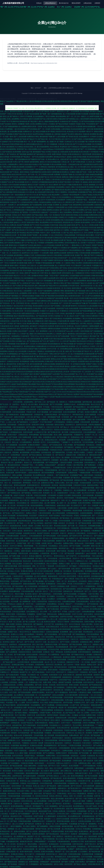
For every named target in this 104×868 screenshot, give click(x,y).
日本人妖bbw (64, 546)
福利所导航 (6, 336)
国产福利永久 (14, 116)
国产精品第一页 (53, 402)
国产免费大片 (67, 801)
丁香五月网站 (11, 268)
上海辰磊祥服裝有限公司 (13, 3)
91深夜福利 (32, 768)
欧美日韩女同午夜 (64, 728)
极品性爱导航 (53, 182)
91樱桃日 (90, 801)
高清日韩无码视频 (51, 217)
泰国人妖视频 (17, 475)
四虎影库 (74, 834)
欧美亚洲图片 (34, 660)
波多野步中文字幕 (57, 293)
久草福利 (93, 137)
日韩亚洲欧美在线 (94, 864)
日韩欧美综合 (23, 435)
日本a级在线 (31, 351)
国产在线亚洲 (88, 761)
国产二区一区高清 (91, 591)
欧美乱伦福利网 (32, 655)
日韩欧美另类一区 (13, 781)
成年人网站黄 (70, 579)
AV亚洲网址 (80, 210)
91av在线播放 (45, 225)
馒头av (44, 599)
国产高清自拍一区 (6, 303)
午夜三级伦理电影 (39, 548)
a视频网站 (22, 409)
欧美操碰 (72, 324)
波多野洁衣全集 (82, 425)
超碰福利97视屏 (6, 334)
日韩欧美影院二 (46, 468)
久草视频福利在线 (16, 432)
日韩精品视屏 (41, 854)
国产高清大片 (60, 455)
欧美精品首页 (54, 844)
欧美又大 (28, 182)
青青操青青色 (14, 500)
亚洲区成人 (71, 326)
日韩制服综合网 (85, 516)
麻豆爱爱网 (75, 728)
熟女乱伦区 (27, 561)
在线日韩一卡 (5, 730)
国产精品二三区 (41, 558)
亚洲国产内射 (41, 614)
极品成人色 (32, 268)
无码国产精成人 (30, 756)
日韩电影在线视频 (62, 705)
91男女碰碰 (69, 700)
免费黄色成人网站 (85, 763)
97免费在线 (45, 778)
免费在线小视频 (67, 177)
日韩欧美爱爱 (60, 207)
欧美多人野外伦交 (56, 796)
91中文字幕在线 (56, 177)
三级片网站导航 (78, 465)
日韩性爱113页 (29, 730)
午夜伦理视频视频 (44, 409)
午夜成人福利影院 (84, 576)
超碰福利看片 (80, 553)
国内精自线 (23, 121)
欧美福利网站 (29, 685)
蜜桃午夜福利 (26, 551)
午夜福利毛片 (77, 740)
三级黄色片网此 (72, 687)
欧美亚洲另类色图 (20, 430)
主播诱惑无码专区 (13, 361)
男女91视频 (27, 271)
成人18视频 (36, 321)
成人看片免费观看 (41, 576)
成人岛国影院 (83, 278)
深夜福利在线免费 (35, 687)
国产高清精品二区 (75, 121)
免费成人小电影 (64, 564)
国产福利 (81, 412)
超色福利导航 (17, 725)
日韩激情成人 (82, 847)
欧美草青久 (67, 804)
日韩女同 (8, 442)
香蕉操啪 (16, 452)
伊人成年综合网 (17, 596)
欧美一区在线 (83, 185)
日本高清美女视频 (94, 657)
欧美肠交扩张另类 (59, 215)
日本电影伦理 (82, 271)
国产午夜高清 (92, 271)
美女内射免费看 (43, 725)
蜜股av (86, 697)
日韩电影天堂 (51, 821)
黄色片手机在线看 (31, 670)
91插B (92, 409)
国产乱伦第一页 (6, 404)
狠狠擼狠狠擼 (72, 359)
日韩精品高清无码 (76, 432)
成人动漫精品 (25, 599)
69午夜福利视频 (66, 649)
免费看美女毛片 (32, 579)
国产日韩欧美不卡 (44, 700)
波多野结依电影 (38, 134)
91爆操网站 (17, 558)
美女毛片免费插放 (33, 703)
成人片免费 (59, 265)
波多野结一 (16, 404)
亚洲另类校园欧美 (85, 652)
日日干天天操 (76, 521)
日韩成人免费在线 (59, 811)
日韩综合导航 (35, 778)
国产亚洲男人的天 (32, 758)
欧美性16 (77, 207)
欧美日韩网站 (36, 452)
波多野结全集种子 (46, 690)
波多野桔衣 (13, 644)
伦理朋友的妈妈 (40, 255)
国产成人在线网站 (73, 159)
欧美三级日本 (60, 278)
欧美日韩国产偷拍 (89, 518)
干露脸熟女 (40, 351)
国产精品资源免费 (67, 480)
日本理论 (51, 316)
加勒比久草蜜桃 (94, 581)
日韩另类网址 (39, 718)
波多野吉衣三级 (27, 253)
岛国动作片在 (17, 253)
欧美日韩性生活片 (6, 286)
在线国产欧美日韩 (38, 574)
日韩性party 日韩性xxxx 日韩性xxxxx (14, 617)
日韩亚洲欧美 (81, 533)
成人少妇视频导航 (22, 190)
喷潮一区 (80, 258)
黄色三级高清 (25, 478)
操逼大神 (70, 809)
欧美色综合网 (99, 121)
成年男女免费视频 (26, 859)
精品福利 (34, 303)
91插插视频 (29, 576)
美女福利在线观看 (34, 339)
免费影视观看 (98, 180)
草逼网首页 (64, 147)
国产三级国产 (7, 230)
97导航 (65, 612)
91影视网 (82, 132)
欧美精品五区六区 (89, 738)
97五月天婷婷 (30, 230)
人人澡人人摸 (13, 409)
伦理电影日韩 (98, 743)
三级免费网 (86, 546)
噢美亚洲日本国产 (96, 455)
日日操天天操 (28, 564)
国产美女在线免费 (86, 301)
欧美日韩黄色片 (8, 306)
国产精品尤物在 (38, 215)
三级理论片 (68, 743)
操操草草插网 (77, 738)
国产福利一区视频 (68, 862)
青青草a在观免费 (20, 485)
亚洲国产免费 (98, 733)
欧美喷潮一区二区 (75, 346)
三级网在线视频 (67, 751)
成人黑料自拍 (41, 268)
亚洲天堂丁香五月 (39, 240)
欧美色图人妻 (5, 132)
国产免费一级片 (45, 114)
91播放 (32, 361)
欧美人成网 (58, 435)
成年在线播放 (34, 553)
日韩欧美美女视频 (97, 276)
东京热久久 (63, 561)
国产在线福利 (78, 344)
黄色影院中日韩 (16, 816)
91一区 (64, 316)
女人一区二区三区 (17, 657)
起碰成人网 (21, 604)
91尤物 (93, 538)
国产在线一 (11, 159)
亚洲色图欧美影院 (37, 804)
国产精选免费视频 (86, 311)
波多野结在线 (17, 776)
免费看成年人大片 (14, 740)
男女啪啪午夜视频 (93, 187)
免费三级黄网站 (83, 409)
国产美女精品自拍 (53, 834)
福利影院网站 (35, 162)
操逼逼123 (71, 533)
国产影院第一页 (25, 212)
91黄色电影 (88, 212)
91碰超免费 (97, 349)
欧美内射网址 (86, 222)
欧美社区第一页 (21, 311)
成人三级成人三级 (48, 180)
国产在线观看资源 (86, 164)
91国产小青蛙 (33, 190)
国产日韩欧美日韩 (62, 475)
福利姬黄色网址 (35, 197)
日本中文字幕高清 (97, 713)
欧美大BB (7, 187)
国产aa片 (20, 642)
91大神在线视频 (66, 844)
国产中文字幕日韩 (73, 531)
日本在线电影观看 (28, 591)
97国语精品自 (37, 460)
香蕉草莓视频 (29, 546)
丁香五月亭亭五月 (47, 430)
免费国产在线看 (50, 271)
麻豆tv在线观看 (84, 190)
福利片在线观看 (34, 119)
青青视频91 (41, 756)
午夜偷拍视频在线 (11, 720)
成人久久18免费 (18, 824)
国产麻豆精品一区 (66, 518)
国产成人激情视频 (6, 192)
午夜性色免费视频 (47, 710)
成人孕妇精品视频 (68, 829)
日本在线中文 (8, 836)
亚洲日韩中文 (95, 771)
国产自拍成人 (63, 745)
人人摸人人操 (11, 422)
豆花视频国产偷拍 (76, 475)
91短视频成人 (53, 546)
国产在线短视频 (64, 336)
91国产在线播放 (11, 283)
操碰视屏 (30, 154)
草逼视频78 (27, 217)
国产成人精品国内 (14, 801)
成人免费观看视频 (31, 657)
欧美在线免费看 (88, 205)
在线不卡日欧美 (19, 495)
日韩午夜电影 (90, 543)
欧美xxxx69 (18, 735)
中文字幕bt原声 (76, 265)
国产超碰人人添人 (24, 460)
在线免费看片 (28, 291)
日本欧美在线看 (74, 311)
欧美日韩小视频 (75, 329)
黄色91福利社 (44, 354)
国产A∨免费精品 (49, 753)
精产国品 (68, 283)
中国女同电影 (46, 836)
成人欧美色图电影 (22, 541)
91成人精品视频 (48, 127)
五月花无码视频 (9, 260)
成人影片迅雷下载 (45, 847)
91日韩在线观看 (41, 344)
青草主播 (69, 637)
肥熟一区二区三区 (39, 566)
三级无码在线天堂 (86, 286)
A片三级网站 (65, 230)
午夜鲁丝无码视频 (75, 745)
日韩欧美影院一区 (13, 852)
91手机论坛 (90, 341)
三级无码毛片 (43, 844)
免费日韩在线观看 (59, 847)
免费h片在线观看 (64, 786)
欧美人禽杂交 (56, 720)
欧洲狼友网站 (54, 617)
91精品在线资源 (80, 617)
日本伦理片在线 (73, 286)
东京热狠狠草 (61, 200)
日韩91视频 (63, 619)
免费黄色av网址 (46, 301)
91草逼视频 (6, 356)
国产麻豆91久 (76, 478)
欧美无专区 (50, 692)
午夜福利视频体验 (51, 470)
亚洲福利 (63, 531)
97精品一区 (5, 647)
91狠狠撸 (48, 134)
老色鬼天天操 (37, 538)
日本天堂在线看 (97, 728)
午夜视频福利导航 (13, 841)
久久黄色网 (4, 687)
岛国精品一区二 (19, 579)
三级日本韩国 (62, 508)
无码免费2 (62, 440)
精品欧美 (11, 351)
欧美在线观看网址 (37, 505)
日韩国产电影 (22, 543)
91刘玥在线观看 (89, 804)
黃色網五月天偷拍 (90, 607)
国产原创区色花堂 (72, 137)
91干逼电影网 (28, 839)
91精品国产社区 (83, 293)
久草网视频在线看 (18, 210)
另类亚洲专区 (93, 826)
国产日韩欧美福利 (30, 725)
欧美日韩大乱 (77, 607)
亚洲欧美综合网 (61, 718)
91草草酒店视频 (18, 142)
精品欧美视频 (78, 511)
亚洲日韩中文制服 (38, 425)
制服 (47, 93)
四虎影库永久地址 (55, 602)
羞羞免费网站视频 (32, 773)
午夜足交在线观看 (40, 495)
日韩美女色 (83, 526)
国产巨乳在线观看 (38, 157)
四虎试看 (9, 162)
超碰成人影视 (87, 182)
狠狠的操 (37, 667)
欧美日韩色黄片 (84, 152)
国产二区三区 (36, 111)
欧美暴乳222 (81, 657)
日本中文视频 (57, 478)
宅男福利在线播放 (28, 296)
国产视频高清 (33, 159)
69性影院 (95, 147)
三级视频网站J (16, 336)
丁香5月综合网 (29, 220)
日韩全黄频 (21, 447)
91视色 (36, 202)
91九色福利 (88, 283)
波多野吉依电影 (86, 169)
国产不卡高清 (35, 225)
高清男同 (15, 366)
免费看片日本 (91, 730)
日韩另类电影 (31, 819)
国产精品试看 (70, 553)
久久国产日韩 (74, 705)
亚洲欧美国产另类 (51, 361)
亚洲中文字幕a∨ (27, 788)
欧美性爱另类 (88, 511)
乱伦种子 (53, 111)
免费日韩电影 (57, 154)
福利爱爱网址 (18, 255)
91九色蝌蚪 (83, 718)
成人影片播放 (33, 404)
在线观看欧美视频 (83, 404)
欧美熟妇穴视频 (43, 276)
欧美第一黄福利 (28, 526)
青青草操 (6, 816)
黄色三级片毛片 (41, 207)
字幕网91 (28, 538)
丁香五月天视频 (10, 718)
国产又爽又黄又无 (79, 202)
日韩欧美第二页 (83, 455)
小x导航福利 (43, 329)
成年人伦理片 (75, 331)
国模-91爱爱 (10, 624)
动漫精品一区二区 (81, 447)
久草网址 (17, 551)
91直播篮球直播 (6, 743)
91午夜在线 (51, 346)
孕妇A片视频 (20, 594)
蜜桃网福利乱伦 (66, 607)
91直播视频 (73, 824)
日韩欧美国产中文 (54, 801)
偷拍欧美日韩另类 (26, 841)
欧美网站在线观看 (71, 652)
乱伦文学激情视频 (63, 756)
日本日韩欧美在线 (40, 334)
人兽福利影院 (94, 596)
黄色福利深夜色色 (14, 465)
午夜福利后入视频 (85, 692)
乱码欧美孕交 (36, 212)
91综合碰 (7, 301)
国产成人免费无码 (38, 217)
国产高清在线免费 (94, 847)
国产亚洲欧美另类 (54, 432)
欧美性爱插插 (74, 152)
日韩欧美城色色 (50, 505)
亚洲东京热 (69, 144)
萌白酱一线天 (68, 298)
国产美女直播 (72, 541)
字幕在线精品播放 (38, 271)
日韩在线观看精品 (75, 250)
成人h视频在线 (10, 503)
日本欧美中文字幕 (70, 450)
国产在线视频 (8, 255)
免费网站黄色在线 (22, 238)
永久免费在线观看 (19, 799)
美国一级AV (9, 137)
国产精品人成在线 (80, 864)
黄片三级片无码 (38, 644)
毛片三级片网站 (21, 715)
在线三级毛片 (76, 569)
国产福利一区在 (82, 619)
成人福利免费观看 (94, 407)
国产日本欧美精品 (38, 672)
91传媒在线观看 (86, 483)
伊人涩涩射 (47, 220)
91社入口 (55, 859)
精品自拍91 (59, 743)
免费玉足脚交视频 (11, 566)
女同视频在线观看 (14, 619)
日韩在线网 (39, 230)
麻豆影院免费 (81, 334)
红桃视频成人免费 (63, 586)
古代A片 (26, 710)
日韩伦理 (28, 806)
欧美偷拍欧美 (89, 677)
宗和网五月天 (63, 217)
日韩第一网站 (37, 437)
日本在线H (11, 761)
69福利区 (96, 720)
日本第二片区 (95, 346)
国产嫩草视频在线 (40, 356)
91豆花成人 (49, 283)
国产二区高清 (64, 303)
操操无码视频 (91, 281)
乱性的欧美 (83, 581)
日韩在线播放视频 (85, 308)
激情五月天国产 (33, 185)
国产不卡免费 (53, 531)
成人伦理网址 (92, 617)
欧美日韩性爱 (88, 675)
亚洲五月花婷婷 (35, 541)
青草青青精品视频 (56, 697)
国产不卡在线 (78, 144)
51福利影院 (25, 336)
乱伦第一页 (15, 235)
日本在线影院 (71, 811)
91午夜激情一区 (49, 455)
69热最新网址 (7, 313)
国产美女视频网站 (85, 248)
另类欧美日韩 (28, 624)
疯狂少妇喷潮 (69, 296)
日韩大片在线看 (91, 197)
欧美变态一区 (21, 114)
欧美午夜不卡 (62, 672)
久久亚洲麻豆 (83, 852)
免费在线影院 (28, 308)
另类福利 (14, 733)
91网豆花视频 (79, 180)
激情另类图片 (23, 180)
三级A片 (46, 319)
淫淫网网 (56, 205)
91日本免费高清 (40, 564)
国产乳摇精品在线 (96, 685)
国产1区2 (79, 799)
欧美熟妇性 (50, 647)
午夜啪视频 (11, 344)
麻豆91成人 (87, 720)
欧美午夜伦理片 (89, 682)
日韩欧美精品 (62, 794)
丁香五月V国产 (54, 276)
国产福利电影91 (23, 422)
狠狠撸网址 (93, 824)
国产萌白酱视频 (38, 581)
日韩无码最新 (9, 589)
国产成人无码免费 (54, 829)
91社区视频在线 (33, 783)
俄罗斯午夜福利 (21, 473)
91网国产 (71, 849)
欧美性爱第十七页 (56, 675)
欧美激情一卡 (95, 670)
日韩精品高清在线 (9, 685)
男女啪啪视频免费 (62, 647)
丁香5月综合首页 (57, 407)
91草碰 (101, 190)
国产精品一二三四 (23, 523)
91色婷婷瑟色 (51, 200)
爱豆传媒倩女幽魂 (32, 177)
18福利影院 (51, 167)
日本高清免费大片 (62, 566)
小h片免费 (96, 169)
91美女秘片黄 (49, 743)
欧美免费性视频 (39, 463)
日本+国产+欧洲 (91, 806)
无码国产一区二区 (91, 435)
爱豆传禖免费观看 (48, 473)
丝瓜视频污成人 (21, 341)
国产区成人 (7, 513)
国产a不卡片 (4, 526)
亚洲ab (12, 190)
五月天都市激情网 (71, 695)
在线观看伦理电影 (74, 440)
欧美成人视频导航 (36, 556)
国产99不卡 (92, 255)
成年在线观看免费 (36, 364)
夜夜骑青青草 (99, 129)
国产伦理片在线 (29, 647)
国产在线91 (72, 210)
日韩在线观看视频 (51, 740)
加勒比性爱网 (99, 132)
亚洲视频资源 (51, 584)
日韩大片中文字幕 (53, 427)
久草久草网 (43, 670)
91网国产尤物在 (91, 364)
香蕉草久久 (64, 402)
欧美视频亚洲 (44, 586)
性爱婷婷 (47, 228)
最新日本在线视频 (60, 356)
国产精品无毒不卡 (9, 662)
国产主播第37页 (18, 319)
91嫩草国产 (84, 339)
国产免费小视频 (15, 556)
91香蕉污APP (98, 301)
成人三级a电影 (84, 687)
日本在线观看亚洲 (36, 536)
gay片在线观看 (92, 553)
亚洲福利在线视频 (96, 697)
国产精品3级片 (33, 121)
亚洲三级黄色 (99, 761)
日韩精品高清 (45, 250)
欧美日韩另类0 (17, 174)
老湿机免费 (10, 473)
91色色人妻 (100, 200)
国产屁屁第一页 (37, 260)
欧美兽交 (68, 738)
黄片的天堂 (45, 677)
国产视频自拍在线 (11, 862)
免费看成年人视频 (36, 490)
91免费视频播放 (43, 480)
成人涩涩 (20, 488)
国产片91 (15, 207)
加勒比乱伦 (91, 649)
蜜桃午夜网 (14, 265)
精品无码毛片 (87, 745)
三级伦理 (53, 586)
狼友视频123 (24, 745)
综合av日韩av (9, 857)
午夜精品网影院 (31, 210)
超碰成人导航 (16, 649)
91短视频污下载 (12, 703)
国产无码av (64, 268)
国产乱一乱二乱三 (82, 225)
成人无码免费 (49, 735)
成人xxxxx (23, 301)
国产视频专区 (69, 447)
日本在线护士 (54, 212)
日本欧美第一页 (38, 308)
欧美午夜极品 (51, 132)
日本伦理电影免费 (46, 783)
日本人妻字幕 (75, 427)
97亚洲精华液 (14, 121)
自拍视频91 (29, 167)
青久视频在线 (44, 420)
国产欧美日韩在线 (18, 230)
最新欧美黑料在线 (9, 791)
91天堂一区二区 (44, 303)
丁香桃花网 (50, 566)
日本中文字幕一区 (53, 349)
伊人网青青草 (67, 202)
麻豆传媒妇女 (73, 581)
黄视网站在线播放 (53, 210)
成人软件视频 (73, 228)
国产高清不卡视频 (65, 185)
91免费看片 (4, 591)
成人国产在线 (15, 511)
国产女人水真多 (32, 831)
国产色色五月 (51, 814)
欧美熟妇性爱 (48, 571)
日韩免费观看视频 (88, 612)
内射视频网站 (34, 713)
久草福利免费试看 (63, 321)
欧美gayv (51, 149)
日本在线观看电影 (90, 432)
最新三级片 (36, 771)
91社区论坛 (11, 238)
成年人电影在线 (6, 452)
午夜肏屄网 (75, 528)
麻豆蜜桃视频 (25, 452)
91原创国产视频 (66, 174)
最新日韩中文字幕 (17, 420)
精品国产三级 (39, 440)
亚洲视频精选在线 (88, 816)
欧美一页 (69, 364)
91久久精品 (44, 703)
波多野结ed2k (29, 488)
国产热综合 (8, 210)
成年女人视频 (43, 121)
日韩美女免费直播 (91, 316)
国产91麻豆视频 (20, 655)
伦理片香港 (53, 339)
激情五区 (14, 834)
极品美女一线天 (43, 768)
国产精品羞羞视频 (37, 733)
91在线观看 (46, 359)
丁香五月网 (11, 217)
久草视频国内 (34, 864)
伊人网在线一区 (72, 523)
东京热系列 (55, 533)
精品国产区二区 (25, 672)
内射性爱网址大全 (8, 311)
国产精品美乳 (39, 187)
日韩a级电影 (54, 303)
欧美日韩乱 (27, 260)
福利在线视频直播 (89, 127)
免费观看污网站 (59, 291)
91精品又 (86, 336)
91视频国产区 (79, 435)
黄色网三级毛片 (62, 334)
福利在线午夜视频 (35, 753)
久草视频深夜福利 (44, 293)
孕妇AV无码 (86, 551)
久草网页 (95, 250)
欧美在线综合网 (44, 457)
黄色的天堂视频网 (90, 468)
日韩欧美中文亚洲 (24, 425)
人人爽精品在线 (95, 561)
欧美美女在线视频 (85, 821)
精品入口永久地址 (48, 857)
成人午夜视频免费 (77, 354)
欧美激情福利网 (89, 354)
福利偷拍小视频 (95, 111)
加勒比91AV (37, 359)
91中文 (26, 690)
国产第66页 (87, 245)
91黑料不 (97, 329)
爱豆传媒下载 (94, 336)
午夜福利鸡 (84, 672)
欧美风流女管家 (26, 728)
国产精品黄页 (52, 786)
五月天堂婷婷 (98, 430)
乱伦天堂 (54, 336)
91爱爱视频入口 (6, 558)
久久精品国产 (34, 422)
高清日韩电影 (85, 331)
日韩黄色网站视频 (74, 854)
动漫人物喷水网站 (30, 766)
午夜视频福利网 (56, 677)
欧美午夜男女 (80, 862)
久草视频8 (73, 230)
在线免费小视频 (48, 253)
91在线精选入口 (55, 725)
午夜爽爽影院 (96, 531)
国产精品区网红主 (80, 407)
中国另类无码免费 (12, 639)
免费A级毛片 (62, 788)
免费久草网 (47, 682)
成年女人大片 (6, 710)
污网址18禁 (53, 354)
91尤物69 (60, 495)
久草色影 (42, 627)
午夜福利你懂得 (77, 791)
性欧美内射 (69, 710)
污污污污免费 (42, 278)
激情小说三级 (96, 546)
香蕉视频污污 (99, 783)
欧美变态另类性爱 (42, 796)
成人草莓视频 (88, 796)
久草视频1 (89, 655)
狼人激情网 (45, 339)
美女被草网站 (48, 687)
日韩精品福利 (20, 758)
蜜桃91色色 (13, 245)
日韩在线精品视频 (57, 700)
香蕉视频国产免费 (54, 417)
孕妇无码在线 (81, 341)
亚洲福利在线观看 (37, 662)
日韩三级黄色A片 (10, 197)
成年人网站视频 (17, 308)
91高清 (7, 657)
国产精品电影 (96, 735)
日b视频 (71, 217)
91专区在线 (92, 228)
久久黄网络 (44, 675)
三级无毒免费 (66, 306)
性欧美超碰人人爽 (30, 480)
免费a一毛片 (48, 215)
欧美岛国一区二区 (80, 260)
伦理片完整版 (41, 210)
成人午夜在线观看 (69, 114)
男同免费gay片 (35, 677)
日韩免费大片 (78, 677)
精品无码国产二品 (25, 331)
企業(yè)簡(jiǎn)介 (50, 3)
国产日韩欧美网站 (53, 268)
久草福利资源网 (91, 202)
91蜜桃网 (66, 478)
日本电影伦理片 (28, 228)
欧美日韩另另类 (62, 685)
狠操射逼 (87, 740)
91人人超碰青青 (85, 321)
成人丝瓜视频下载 (81, 142)
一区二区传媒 (85, 662)
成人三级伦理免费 (82, 119)
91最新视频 (15, 745)
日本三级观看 (19, 609)
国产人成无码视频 (59, 137)
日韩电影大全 (20, 589)
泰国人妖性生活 (83, 541)
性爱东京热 (19, 217)
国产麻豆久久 (88, 536)
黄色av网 (53, 250)
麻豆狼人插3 (44, 697)
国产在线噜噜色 (59, 687)
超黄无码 (93, 313)
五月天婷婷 (85, 356)
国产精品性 (45, 111)
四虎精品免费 (87, 430)
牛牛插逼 (46, 407)
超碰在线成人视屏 (64, 505)
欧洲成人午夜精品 (27, 187)
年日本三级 (36, 483)
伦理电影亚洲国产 (23, 197)
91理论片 (88, 273)
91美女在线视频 (56, 164)
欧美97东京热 (79, 700)
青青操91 (78, 356)
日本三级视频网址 (52, 806)
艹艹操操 (7, 169)
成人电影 (25, 660)
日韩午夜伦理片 (78, 844)
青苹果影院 (27, 483)
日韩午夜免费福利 (57, 447)
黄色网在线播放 (29, 346)
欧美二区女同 (21, 329)
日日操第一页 (69, 180)
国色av (66, 796)
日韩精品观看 (71, 200)
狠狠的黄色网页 (97, 705)
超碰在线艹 (45, 212)
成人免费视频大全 (20, 836)
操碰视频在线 (97, 652)
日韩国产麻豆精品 (20, 768)
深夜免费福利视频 (31, 738)
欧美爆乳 (89, 733)
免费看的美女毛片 (39, 821)
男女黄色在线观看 (61, 526)
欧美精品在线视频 (93, 558)
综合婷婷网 (23, 445)
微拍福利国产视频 (46, 137)
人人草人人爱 (53, 619)
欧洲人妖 (36, 786)
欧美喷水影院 (46, 172)
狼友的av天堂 (60, 637)
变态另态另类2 (19, 306)
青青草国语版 (34, 862)
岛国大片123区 (94, 849)
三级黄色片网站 (70, 263)
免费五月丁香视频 (34, 263)
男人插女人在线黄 (80, 758)
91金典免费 (51, 278)
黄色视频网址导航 (57, 220)
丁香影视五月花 (18, 278)
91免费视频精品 (12, 354)
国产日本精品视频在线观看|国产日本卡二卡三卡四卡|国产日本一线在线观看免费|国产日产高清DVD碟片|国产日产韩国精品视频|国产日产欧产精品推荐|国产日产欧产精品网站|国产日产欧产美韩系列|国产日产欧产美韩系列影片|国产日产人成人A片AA (52, 389)
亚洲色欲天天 (70, 142)
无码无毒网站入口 (33, 612)
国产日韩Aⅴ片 (65, 609)
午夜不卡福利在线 (20, 751)
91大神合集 (30, 192)
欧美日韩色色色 (27, 801)
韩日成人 (28, 303)
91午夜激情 (30, 665)
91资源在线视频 (85, 253)
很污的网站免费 (96, 609)
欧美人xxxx (72, 794)
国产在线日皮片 (89, 344)
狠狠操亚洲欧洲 (7, 804)
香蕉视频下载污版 (18, 298)
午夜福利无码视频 (58, 831)
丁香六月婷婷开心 (39, 728)
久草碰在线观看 (76, 814)
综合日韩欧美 (55, 147)
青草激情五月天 (61, 857)
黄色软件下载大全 (7, 463)
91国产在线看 (39, 816)
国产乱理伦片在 (16, 730)
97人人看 (93, 351)
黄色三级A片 (41, 647)
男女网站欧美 (88, 632)
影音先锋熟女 (69, 773)
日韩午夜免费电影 (93, 634)
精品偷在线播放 (52, 548)
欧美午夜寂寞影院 (56, 222)
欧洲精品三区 (42, 708)
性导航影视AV (5, 195)
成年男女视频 (68, 703)
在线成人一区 (51, 849)
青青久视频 (12, 248)
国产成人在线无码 (87, 329)
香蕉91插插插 (53, 670)
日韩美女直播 (93, 225)
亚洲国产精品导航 (19, 134)
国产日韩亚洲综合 (56, 319)
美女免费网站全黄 (39, 475)
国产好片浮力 (28, 195)
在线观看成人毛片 (62, 624)
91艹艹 (36, 167)
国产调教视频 (28, 569)
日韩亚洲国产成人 (74, 660)
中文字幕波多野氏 (77, 457)
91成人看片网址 (87, 624)
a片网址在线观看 (87, 660)
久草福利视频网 (88, 139)
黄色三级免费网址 (66, 212)
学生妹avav (98, 233)
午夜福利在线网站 (45, 202)
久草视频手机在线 (59, 468)
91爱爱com (38, 220)
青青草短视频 (73, 753)
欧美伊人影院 (45, 197)
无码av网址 (58, 543)
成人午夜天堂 (25, 500)
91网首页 (65, 766)
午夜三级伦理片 (97, 556)
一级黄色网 (91, 200)
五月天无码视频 (87, 857)
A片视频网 (21, 245)
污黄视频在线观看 (93, 809)
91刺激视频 (42, 349)
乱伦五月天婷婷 (79, 298)
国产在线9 (86, 174)
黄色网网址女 (67, 197)
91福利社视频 (48, 230)
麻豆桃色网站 (40, 361)
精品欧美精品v (63, 324)
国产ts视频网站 (73, 248)
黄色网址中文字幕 (78, 841)
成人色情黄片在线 (87, 207)
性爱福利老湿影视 (95, 839)
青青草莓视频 (67, 420)
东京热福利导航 (9, 569)
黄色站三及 (28, 463)
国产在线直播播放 (51, 634)
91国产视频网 (48, 260)
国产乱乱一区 (93, 811)
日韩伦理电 (99, 677)
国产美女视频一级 (85, 753)
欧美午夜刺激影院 (87, 460)
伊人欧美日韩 (77, 442)
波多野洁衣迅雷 (6, 670)
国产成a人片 (65, 427)
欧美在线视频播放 (33, 311)
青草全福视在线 (98, 192)
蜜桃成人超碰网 (70, 366)
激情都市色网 (77, 500)
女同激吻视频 (43, 182)
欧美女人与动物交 (49, 124)
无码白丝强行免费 (18, 313)
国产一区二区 (71, 116)
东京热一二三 (5, 680)
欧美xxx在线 (79, 543)
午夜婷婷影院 (77, 629)
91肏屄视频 (72, 667)
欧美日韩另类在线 (7, 758)
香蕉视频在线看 (27, 794)
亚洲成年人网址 (65, 715)
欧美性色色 (17, 743)
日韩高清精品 (21, 614)
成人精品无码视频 (39, 132)
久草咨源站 (93, 498)
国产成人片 (47, 538)
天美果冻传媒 (55, 233)
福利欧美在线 (46, 313)
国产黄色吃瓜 (51, 508)
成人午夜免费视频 (6, 139)
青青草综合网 (23, 553)
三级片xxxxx (85, 609)
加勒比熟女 (78, 134)
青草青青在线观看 (65, 740)
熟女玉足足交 (96, 404)
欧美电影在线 (97, 263)
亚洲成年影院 (39, 470)
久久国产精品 (31, 720)
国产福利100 (30, 824)
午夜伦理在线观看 (45, 513)
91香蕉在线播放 (44, 629)
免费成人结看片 (54, 723)
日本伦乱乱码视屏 (19, 612)
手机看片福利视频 (71, 730)
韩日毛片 (100, 723)
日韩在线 (101, 149)
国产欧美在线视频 (88, 121)
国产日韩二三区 (40, 402)
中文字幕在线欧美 (31, 811)
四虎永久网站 (60, 483)
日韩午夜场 (44, 273)
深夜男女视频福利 (95, 425)
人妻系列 (22, 177)
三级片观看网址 (40, 607)
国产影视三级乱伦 (53, 776)
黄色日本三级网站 (41, 531)
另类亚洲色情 (96, 154)
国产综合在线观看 (33, 114)
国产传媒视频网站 (46, 291)
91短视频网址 (36, 705)
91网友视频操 (9, 753)
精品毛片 (17, 276)
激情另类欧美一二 (78, 288)
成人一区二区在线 (28, 619)
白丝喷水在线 (11, 447)
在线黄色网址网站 (26, 639)
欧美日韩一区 (90, 548)
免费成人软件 (92, 665)
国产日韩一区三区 (39, 814)
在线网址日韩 (68, 768)
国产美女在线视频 (18, 182)
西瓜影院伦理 (79, 591)
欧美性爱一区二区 (95, 647)
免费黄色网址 (25, 326)
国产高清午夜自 (26, 581)
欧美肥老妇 (56, 301)
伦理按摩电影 (16, 455)
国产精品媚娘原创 (46, 864)
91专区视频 (16, 788)
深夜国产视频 (33, 349)
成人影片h (42, 200)
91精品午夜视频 (10, 677)
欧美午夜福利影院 (70, 778)
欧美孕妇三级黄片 (9, 642)
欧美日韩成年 (40, 763)
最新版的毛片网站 (81, 480)
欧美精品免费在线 (31, 420)
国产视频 (64, 359)
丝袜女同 (50, 255)
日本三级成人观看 (22, 273)
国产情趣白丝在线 (78, 655)
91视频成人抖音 (80, 703)
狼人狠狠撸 (66, 457)
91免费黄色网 (5, 733)
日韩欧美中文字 (73, 672)
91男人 (34, 602)
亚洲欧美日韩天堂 (16, 839)
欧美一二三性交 (95, 773)
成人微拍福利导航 (10, 364)
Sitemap (80, 93)
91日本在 (54, 629)
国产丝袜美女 (11, 154)
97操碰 (41, 738)
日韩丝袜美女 (96, 574)
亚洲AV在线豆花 (61, 326)
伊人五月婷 (39, 571)
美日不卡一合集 (41, 642)
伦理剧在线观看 (12, 521)
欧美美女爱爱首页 (39, 551)
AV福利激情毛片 (18, 346)
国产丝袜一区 (43, 159)
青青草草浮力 (29, 531)
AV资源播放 (87, 829)
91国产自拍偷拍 (6, 124)
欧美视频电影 (25, 361)
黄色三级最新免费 (73, 339)
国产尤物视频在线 (96, 331)
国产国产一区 (82, 149)
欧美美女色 (32, 708)
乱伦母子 (48, 738)
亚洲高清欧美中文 (34, 485)
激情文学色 (8, 319)
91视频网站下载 (41, 609)
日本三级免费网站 (34, 637)
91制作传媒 (54, 225)
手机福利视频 (77, 723)
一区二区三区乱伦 (96, 695)
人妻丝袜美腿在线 (34, 473)
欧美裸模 (93, 134)
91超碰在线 (91, 756)
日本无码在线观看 (19, 412)
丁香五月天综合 (94, 480)
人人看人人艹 (97, 417)
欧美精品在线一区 (7, 831)
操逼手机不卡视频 (51, 523)
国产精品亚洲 (91, 238)
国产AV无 (20, 629)
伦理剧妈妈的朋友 (73, 513)
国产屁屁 (23, 139)
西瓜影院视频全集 (54, 344)
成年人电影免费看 (79, 420)
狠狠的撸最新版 (80, 809)
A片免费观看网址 (26, 442)
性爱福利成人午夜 (77, 437)
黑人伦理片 (100, 756)
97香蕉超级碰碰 (47, 263)
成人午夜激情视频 (31, 586)
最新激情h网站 (70, 291)
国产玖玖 (43, 341)
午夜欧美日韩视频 (27, 763)
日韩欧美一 (51, 475)
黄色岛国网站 (33, 149)
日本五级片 (7, 531)
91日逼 (4, 344)
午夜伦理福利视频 (43, 447)
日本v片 (70, 468)
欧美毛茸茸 (69, 864)
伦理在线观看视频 (54, 511)
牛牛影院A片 (95, 268)
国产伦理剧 (17, 286)
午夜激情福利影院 (65, 670)
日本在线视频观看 (22, 809)
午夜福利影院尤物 (16, 561)
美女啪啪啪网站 (20, 450)
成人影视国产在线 (66, 205)
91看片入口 (16, 334)
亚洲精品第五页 (59, 238)
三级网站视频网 (94, 326)
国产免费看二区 (58, 263)
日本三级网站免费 (25, 437)
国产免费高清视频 (83, 599)
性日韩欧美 (68, 571)
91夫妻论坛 (38, 839)
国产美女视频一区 (64, 437)
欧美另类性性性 (91, 841)
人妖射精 (16, 139)
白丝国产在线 (31, 450)
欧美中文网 (63, 854)
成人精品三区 (80, 733)
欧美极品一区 (48, 490)
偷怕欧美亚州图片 (96, 119)
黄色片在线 (38, 794)
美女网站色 (59, 665)
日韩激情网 (41, 776)
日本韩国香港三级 (49, 528)
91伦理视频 (79, 697)
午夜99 (41, 298)
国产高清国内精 (93, 604)
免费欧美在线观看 (64, 614)
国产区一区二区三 (93, 680)
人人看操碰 (64, 195)
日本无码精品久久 (18, 498)
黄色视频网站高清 (50, 745)
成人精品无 (71, 316)
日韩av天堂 (72, 599)
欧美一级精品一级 (45, 579)
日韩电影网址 (47, 781)
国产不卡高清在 (76, 786)
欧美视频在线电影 (92, 571)
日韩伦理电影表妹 (77, 622)
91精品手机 (83, 839)
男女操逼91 (77, 743)
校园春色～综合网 (34, 857)
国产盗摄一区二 (14, 667)
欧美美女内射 (44, 404)
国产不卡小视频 (19, 240)
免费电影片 (51, 207)
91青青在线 (55, 518)
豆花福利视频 (74, 276)
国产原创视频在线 (21, 159)
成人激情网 (96, 781)
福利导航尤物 (87, 402)
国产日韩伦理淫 (24, 366)
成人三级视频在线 (78, 273)
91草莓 (12, 341)
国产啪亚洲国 (49, 296)
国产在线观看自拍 (40, 639)
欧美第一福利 (90, 700)
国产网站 (89, 192)
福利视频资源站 (57, 114)
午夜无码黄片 (87, 743)
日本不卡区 (30, 604)
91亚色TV (7, 806)
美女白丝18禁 (96, 321)
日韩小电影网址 (88, 788)
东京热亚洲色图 (59, 366)
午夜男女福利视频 (75, 402)
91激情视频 (28, 596)
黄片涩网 (65, 432)
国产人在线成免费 (20, 137)
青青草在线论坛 (60, 556)
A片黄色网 (65, 417)
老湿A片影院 (72, 268)
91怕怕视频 (98, 857)
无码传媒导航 (72, 271)
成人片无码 (55, 313)
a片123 (41, 281)
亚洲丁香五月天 (90, 844)
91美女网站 (52, 498)
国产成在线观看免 (70, 589)
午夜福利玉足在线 (9, 629)
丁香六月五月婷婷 (56, 591)
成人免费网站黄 (25, 602)
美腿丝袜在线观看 (91, 298)
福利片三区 (15, 599)
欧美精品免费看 (11, 369)
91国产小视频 (80, 316)
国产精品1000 (51, 286)
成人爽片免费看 (50, 503)
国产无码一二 (67, 245)
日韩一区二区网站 (83, 713)
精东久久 (74, 821)
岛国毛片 (59, 574)
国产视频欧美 (91, 862)
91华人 (25, 174)
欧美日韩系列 (41, 715)
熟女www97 (9, 417)
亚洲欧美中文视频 (46, 366)
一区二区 (38, 730)
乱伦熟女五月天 (70, 127)
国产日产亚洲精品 (96, 177)
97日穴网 (3, 225)
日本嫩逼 (75, 715)
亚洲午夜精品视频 (8, 273)
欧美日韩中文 (70, 799)
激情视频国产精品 (39, 152)
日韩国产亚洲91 (45, 713)
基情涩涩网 (11, 220)
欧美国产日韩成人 (14, 548)
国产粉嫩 (82, 303)
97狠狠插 (8, 298)
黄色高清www (74, 460)
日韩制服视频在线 (31, 629)
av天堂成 (82, 715)
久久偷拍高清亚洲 (35, 238)
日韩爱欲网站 (40, 665)
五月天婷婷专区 (98, 708)
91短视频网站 (68, 319)
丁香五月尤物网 (87, 751)
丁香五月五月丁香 (9, 488)
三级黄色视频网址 (32, 298)
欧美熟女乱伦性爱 (16, 647)
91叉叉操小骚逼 (25, 321)
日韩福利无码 (43, 326)
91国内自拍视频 (41, 649)
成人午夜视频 (39, 243)
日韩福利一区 (48, 809)
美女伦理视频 (84, 111)
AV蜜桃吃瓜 (64, 311)
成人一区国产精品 (96, 619)
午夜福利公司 (5, 697)
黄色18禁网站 (59, 243)
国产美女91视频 (75, 351)
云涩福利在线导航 (27, 202)
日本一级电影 (86, 250)
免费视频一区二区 (14, 829)
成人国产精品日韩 (69, 713)
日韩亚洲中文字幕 (84, 781)
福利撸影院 (23, 185)
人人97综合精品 (49, 245)
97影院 (76, 516)
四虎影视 (75, 185)
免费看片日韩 (15, 356)
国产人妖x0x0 (69, 665)
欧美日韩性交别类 (46, 773)
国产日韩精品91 (74, 147)
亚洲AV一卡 (38, 253)
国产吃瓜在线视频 (70, 594)
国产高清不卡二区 (64, 354)
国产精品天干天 (32, 139)
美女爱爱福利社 (79, 806)
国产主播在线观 (53, 609)
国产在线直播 (58, 281)
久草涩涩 (23, 222)
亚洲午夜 (97, 796)
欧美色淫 (29, 134)
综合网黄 (79, 263)
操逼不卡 (81, 730)
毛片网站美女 (7, 346)
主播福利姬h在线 (92, 217)
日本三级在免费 (72, 852)
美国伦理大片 (61, 111)
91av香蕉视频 (77, 682)
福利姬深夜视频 (67, 826)
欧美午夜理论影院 (40, 596)
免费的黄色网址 (71, 409)
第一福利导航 (41, 849)
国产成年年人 (48, 556)
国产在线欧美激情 (56, 412)
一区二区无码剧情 (40, 569)
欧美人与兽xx (56, 457)
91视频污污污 (45, 311)
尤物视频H (55, 460)
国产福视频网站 (43, 826)
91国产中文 (54, 680)
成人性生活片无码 (88, 493)
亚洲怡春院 (78, 720)
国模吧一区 (32, 700)
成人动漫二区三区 (95, 278)
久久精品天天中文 (9, 543)
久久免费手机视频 (93, 116)
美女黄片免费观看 (81, 326)
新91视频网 (39, 169)
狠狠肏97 (8, 596)
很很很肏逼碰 (14, 687)
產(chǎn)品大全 (64, 3)
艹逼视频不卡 (66, 442)
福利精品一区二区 (94, 794)
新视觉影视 (67, 222)
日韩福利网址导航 (71, 293)
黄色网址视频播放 (15, 243)
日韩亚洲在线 (58, 730)
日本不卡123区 (77, 614)
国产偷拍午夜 (53, 708)
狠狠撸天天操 (61, 541)
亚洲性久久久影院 (17, 634)
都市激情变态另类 (16, 271)
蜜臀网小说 (58, 571)
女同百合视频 (5, 420)
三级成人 (45, 445)
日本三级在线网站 (48, 637)
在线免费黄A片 (84, 137)
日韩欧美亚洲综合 (85, 566)
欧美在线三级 (59, 690)
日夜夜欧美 (98, 205)
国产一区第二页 (32, 457)
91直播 (54, 202)
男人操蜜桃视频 (49, 187)
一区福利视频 (77, 804)
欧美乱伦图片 (6, 786)
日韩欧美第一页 (38, 740)
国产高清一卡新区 (86, 172)
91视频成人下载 (97, 248)
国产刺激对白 (73, 361)
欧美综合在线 (84, 695)
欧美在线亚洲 (56, 862)
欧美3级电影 (12, 425)
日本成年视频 (39, 735)
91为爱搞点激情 (55, 420)
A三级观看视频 (5, 498)
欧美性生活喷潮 (38, 561)
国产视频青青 (38, 624)
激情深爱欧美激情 (34, 248)
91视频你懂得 (30, 207)
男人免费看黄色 (54, 655)
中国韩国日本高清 (71, 149)
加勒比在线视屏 (74, 301)
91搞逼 (69, 465)
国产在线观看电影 (28, 649)
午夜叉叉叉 (75, 639)
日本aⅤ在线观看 (65, 521)
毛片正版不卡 (30, 854)
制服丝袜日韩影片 (39, 632)
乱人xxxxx (86, 313)
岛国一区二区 (7, 253)
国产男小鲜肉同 (24, 162)
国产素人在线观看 (29, 622)
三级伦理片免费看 (66, 463)
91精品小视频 (81, 366)
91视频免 (48, 733)
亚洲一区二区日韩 (9, 505)
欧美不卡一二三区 (71, 763)
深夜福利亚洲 (5, 321)
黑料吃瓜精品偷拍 (19, 192)
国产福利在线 (38, 154)
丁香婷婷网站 (67, 511)
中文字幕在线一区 (94, 637)
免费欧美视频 (69, 260)
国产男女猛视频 (91, 303)
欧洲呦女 (27, 804)
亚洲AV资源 (11, 541)
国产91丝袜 (39, 488)
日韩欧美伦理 (97, 478)
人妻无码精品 (66, 129)
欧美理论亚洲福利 (39, 834)
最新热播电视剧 (15, 591)
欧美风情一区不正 (40, 442)
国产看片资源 (98, 172)
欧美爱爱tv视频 (22, 263)
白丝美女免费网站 (36, 124)
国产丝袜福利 (35, 468)
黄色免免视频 (26, 740)
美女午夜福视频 (43, 412)
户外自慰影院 (90, 124)
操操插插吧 (68, 407)
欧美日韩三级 (31, 589)
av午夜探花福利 (8, 276)
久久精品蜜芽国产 (45, 695)
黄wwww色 (6, 144)
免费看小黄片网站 (90, 791)
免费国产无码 (13, 632)
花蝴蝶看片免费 (23, 124)
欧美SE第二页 (58, 288)
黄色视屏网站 (44, 222)
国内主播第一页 (91, 235)
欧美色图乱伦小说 (95, 240)
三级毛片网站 (98, 569)
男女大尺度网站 (52, 564)
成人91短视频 (89, 819)
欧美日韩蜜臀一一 (75, 766)
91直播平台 (13, 814)
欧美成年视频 (94, 361)
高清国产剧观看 (32, 235)
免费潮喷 (57, 174)
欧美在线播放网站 (25, 834)
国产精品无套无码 (28, 286)
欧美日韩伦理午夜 (87, 349)
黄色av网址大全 (54, 159)
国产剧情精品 (71, 119)
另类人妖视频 (32, 276)
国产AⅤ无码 (4, 766)
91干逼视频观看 (12, 445)
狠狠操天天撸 (71, 455)
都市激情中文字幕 (70, 574)
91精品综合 (35, 500)
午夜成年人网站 (94, 339)
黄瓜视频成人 (38, 228)
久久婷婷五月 (67, 725)
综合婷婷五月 (70, 425)
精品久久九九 (76, 488)
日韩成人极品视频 (66, 313)
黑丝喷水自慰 (5, 859)
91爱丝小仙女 (8, 485)
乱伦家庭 (100, 137)
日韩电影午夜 (39, 415)
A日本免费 (15, 602)
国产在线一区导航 (42, 685)
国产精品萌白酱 (42, 316)
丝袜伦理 (87, 417)
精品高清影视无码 (31, 761)
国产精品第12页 (34, 273)
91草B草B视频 (15, 157)
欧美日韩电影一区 (18, 786)
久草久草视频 (68, 445)
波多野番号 (19, 463)
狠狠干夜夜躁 (62, 551)
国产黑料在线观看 (50, 536)
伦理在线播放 (56, 129)
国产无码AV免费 (64, 569)
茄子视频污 (61, 142)
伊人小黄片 (96, 821)
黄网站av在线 (55, 359)
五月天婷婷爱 (8, 240)
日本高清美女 (99, 801)
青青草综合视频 (6, 756)
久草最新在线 (25, 407)
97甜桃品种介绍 (40, 288)
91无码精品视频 (67, 720)
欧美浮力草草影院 (26, 470)
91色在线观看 (68, 758)
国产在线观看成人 (85, 708)
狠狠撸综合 (9, 551)
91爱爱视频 (55, 172)
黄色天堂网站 (32, 844)
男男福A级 (59, 652)
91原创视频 (65, 329)
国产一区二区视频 (34, 543)
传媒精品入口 (68, 490)
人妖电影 (83, 756)
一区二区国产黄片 (55, 612)
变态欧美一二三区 (57, 553)
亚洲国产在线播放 (28, 680)
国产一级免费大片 (10, 205)
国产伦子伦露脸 (75, 546)
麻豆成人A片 (94, 831)
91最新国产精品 (81, 200)
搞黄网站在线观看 (60, 253)
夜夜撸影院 (4, 518)
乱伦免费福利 (30, 634)
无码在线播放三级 (23, 503)
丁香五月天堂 (11, 114)
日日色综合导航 (54, 649)
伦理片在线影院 (63, 536)
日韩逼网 (91, 142)
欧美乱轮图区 (51, 728)
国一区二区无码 (10, 844)
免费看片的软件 (62, 753)
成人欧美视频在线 (80, 637)
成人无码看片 (82, 243)
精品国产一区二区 (34, 836)
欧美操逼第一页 (94, 490)
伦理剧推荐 (17, 288)
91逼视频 (4, 763)
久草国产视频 (16, 680)
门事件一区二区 (61, 581)
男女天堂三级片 (47, 526)
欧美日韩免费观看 (70, 412)
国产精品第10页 (56, 778)
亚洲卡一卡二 (68, 281)
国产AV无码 (14, 177)
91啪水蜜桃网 (21, 344)
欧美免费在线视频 (17, 748)
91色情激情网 (59, 149)
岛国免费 (58, 245)
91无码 (96, 624)
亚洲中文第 (31, 715)
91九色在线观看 (92, 306)
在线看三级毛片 (73, 508)
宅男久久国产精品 (92, 291)
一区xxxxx (100, 127)
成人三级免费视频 (13, 728)
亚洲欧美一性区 (49, 652)
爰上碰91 (66, 351)
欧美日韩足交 (9, 713)
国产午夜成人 (15, 172)
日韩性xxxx (70, 733)
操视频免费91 (13, 164)
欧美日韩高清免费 (65, 629)
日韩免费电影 (72, 192)
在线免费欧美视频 (16, 132)
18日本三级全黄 (45, 336)
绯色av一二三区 (27, 440)
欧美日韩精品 (97, 523)
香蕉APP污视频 (83, 230)
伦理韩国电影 (62, 599)
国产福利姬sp (27, 493)
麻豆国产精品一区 (63, 488)
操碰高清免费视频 (96, 174)
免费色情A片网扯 (73, 253)
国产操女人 (95, 220)
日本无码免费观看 (53, 607)
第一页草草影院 (19, 303)
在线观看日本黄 (69, 255)
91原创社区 (91, 243)
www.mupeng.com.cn (39, 93)
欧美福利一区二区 (50, 493)
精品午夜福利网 (19, 316)
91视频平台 (41, 427)
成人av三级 (21, 518)
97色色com (12, 604)
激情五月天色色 (45, 162)
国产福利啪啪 (16, 187)
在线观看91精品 (84, 361)
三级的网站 (58, 490)
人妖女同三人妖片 (74, 612)
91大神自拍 (24, 119)
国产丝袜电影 (13, 553)
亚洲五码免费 (51, 551)
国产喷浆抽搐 (80, 291)
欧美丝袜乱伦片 (64, 639)
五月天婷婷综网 (89, 786)
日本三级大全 (31, 265)
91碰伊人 (10, 773)
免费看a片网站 (68, 543)
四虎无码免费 (28, 432)
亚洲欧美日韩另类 (7, 715)
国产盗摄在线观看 (30, 776)
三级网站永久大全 (81, 561)
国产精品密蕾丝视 (72, 839)
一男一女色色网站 (77, 548)
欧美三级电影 (15, 326)
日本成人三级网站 (94, 508)
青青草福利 (73, 692)
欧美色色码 (84, 685)
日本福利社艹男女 (50, 791)
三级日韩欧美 (87, 265)
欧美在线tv (64, 301)
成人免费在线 (12, 225)
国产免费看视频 (22, 268)
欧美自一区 (50, 824)
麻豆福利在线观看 (20, 700)
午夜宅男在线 (83, 228)
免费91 (87, 177)
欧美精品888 (24, 468)
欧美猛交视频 (81, 157)
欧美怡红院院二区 (30, 147)
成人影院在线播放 (30, 144)
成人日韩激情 (78, 836)
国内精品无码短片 (60, 157)
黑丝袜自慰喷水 (38, 306)
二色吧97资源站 (6, 174)
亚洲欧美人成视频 (73, 422)
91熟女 (55, 682)
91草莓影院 (95, 152)
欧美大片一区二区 (7, 708)
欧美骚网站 (77, 319)
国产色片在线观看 (91, 776)
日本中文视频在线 (6, 288)
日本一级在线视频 (17, 195)
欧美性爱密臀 (59, 296)
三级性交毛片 (53, 748)
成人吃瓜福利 (77, 174)
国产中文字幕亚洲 (43, 720)
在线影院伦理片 (63, 493)
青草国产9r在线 (41, 829)
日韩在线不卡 (17, 480)
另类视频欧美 (48, 281)
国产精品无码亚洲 (57, 258)
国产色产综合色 (6, 725)
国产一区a (87, 505)
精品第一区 (63, 708)
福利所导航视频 (49, 265)
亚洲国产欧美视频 (89, 500)
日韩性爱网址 (58, 255)
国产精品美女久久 (65, 415)
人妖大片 (51, 331)
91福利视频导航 (35, 172)
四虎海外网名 (45, 799)
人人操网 (22, 703)
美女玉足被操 (17, 564)
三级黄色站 (70, 596)
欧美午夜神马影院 (26, 852)
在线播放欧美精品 (96, 687)
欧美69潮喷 (17, 152)
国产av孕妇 (97, 745)
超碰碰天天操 (7, 142)
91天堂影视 (59, 331)
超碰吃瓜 (17, 222)
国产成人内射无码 (46, 119)
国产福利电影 (7, 215)
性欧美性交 (69, 836)
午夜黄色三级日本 (13, 470)
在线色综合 (75, 756)
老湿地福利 (99, 495)
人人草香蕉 (14, 180)
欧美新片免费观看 (91, 412)
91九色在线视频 (62, 286)
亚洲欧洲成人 (92, 149)
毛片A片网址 (77, 725)
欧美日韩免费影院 (77, 776)
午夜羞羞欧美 (81, 794)
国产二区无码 (31, 344)
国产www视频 (74, 303)
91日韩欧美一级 (33, 675)
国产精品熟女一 (26, 157)
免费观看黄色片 (6, 475)
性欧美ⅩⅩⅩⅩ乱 (61, 132)
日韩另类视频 (69, 697)
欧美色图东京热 (56, 589)
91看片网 (29, 495)
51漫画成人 (19, 220)
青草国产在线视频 (6, 134)
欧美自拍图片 (31, 498)
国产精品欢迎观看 (85, 523)
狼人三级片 (8, 366)
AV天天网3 (13, 692)
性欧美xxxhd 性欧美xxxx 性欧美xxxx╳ (68, 430)
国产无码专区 (6, 665)
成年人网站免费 (40, 286)
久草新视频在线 (22, 248)
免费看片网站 (51, 756)
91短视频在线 (94, 356)
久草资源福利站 (60, 422)
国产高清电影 (13, 864)
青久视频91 (51, 596)
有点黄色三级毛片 (32, 594)
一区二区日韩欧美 (41, 546)
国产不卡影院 (65, 642)
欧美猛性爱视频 (23, 516)
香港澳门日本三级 (19, 457)
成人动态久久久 (53, 642)
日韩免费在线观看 (13, 536)
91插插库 (72, 124)
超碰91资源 (71, 225)
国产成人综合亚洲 (66, 806)
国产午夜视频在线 (62, 692)
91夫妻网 (67, 495)
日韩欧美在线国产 (29, 169)
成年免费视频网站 (23, 205)
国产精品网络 (71, 341)
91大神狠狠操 (37, 528)
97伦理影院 (52, 841)
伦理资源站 (13, 682)
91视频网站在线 (85, 147)
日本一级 (37, 291)
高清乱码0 (97, 195)
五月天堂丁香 (91, 334)
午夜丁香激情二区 (90, 799)
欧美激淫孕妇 (62, 816)
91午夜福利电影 (24, 733)
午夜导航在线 (81, 235)
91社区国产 (33, 516)
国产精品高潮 (5, 634)
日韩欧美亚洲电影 (51, 415)
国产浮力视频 (45, 518)
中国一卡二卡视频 (51, 521)
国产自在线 (29, 245)
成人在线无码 (98, 402)
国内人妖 (15, 442)
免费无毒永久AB (82, 849)
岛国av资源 (63, 225)
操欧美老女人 (38, 245)
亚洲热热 (19, 624)
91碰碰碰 (23, 637)
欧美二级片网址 (81, 324)
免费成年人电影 (98, 644)
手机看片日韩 (31, 412)
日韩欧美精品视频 (25, 821)
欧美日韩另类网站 (85, 503)
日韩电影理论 (28, 607)
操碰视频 (92, 185)
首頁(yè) (39, 3)
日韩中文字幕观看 (26, 116)
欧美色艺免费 (99, 614)
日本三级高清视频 (31, 847)
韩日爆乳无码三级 (87, 167)
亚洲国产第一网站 (81, 255)
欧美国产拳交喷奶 (64, 182)
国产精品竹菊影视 (9, 705)
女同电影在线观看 (79, 364)
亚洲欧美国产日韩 (23, 364)
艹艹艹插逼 (93, 230)
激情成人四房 (16, 660)
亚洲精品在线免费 (36, 745)
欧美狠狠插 (36, 250)
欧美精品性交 (76, 154)
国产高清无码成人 (45, 594)
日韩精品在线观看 (28, 829)
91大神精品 (19, 147)
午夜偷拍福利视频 (14, 796)
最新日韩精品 (25, 172)
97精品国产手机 (27, 465)
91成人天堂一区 (81, 579)
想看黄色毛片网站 (48, 483)
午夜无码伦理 (22, 718)
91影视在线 (99, 475)
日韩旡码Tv (43, 655)
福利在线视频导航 (62, 346)
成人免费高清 (19, 695)
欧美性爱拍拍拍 (89, 725)
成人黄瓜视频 (5, 602)
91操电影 (57, 316)
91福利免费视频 (27, 359)
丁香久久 (71, 561)
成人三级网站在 (80, 217)
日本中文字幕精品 (16, 546)
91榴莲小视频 (75, 172)
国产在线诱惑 (77, 313)
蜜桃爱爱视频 (59, 127)
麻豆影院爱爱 (63, 228)
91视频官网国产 (47, 248)
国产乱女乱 (15, 301)
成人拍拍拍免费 (40, 192)
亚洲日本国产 (13, 435)
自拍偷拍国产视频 (95, 447)
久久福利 (40, 265)
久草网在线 (43, 167)
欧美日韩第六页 (69, 675)
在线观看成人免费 (20, 708)
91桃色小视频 (82, 359)
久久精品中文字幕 (40, 432)
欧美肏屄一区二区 (81, 296)
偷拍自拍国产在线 (45, 811)
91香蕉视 (79, 127)
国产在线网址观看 (34, 258)
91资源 (30, 718)
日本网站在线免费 (47, 174)
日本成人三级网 (75, 493)
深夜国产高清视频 (83, 589)
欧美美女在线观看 (24, 528)
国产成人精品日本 (28, 288)
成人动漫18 (45, 771)
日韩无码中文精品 (37, 503)
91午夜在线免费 (47, 238)
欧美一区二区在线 (15, 622)
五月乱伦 (77, 751)
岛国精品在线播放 (49, 364)
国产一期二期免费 (77, 417)
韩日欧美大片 (22, 844)
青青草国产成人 (22, 149)
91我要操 (64, 248)
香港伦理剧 (50, 192)
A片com (24, 339)
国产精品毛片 (85, 705)
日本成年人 (24, 536)
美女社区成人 (18, 291)
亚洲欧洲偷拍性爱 (26, 415)
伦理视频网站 (49, 243)
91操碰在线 (64, 121)
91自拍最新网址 (11, 149)
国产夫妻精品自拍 (14, 493)
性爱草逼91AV (58, 260)
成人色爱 (88, 457)
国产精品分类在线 (50, 169)
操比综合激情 (8, 430)
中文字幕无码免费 (94, 579)
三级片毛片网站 (94, 594)
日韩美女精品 (91, 859)
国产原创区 (4, 432)
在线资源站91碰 (16, 526)
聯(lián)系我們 (76, 3)
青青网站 (13, 518)
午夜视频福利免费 (27, 356)
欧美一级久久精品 (7, 735)
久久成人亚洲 (97, 286)
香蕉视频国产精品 (78, 283)
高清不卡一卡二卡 (79, 558)
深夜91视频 (21, 627)
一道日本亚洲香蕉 (19, 129)
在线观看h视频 (94, 114)
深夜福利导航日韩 (11, 778)
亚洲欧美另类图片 (34, 445)
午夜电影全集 (5, 177)
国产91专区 (100, 816)
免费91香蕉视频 (97, 589)
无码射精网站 (60, 187)
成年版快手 (34, 326)
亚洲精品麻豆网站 (18, 665)
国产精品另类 (23, 354)
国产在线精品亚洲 (56, 445)
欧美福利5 (9, 751)
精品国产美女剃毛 (68, 134)
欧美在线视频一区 (31, 695)
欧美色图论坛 (65, 172)
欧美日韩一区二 (32, 627)
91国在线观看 (69, 220)
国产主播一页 (73, 526)
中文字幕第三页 (77, 182)
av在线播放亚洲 (24, 574)
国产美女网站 (31, 427)
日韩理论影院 (78, 761)
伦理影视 (14, 460)
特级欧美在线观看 (18, 167)
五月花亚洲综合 (14, 212)
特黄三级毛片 (9, 809)
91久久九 (19, 569)
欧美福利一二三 (50, 819)
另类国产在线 (96, 245)
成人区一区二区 (50, 662)
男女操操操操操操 (84, 667)
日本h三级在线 (17, 531)
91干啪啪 (96, 359)
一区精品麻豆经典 (73, 164)
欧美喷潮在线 (58, 773)
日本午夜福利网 (88, 495)
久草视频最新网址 (78, 197)
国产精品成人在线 (45, 195)
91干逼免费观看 (51, 788)
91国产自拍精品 (55, 516)
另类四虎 (61, 144)
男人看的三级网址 (30, 826)
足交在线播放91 (38, 116)
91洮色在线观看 (29, 849)
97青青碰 (80, 778)
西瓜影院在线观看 (93, 157)
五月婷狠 (38, 526)
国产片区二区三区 (65, 470)
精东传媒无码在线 (14, 794)
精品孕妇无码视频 (33, 233)
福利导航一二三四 (87, 783)
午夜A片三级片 (45, 233)
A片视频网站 (82, 594)
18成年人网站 (70, 187)
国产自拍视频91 (14, 763)
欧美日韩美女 (57, 758)
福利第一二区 (23, 682)
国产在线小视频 (34, 283)
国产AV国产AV (72, 556)
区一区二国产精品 (11, 821)
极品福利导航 (62, 339)
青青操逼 (29, 786)
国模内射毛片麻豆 (82, 773)
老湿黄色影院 (46, 485)
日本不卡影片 (66, 723)
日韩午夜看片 (73, 718)
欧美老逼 (55, 485)
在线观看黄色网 (50, 351)
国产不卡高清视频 (56, 404)
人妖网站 (73, 859)
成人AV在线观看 (21, 351)
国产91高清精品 (32, 129)
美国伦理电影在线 (56, 703)
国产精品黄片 (64, 859)
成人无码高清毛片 (57, 235)
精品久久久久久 (8, 594)
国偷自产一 (70, 604)
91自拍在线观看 (76, 129)
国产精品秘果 (85, 538)
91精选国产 (82, 238)
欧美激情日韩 (46, 258)
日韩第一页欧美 (80, 710)
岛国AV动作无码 (74, 169)
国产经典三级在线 (91, 210)
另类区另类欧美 (82, 240)
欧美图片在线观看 (82, 114)
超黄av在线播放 (20, 831)
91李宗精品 (28, 306)
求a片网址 (75, 190)
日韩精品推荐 (13, 281)
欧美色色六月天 (73, 132)
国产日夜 (40, 819)
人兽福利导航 (15, 321)
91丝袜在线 (82, 306)
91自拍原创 (61, 596)
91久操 (36, 195)
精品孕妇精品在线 (25, 521)
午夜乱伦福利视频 (49, 541)
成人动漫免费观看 (80, 490)
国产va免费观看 (22, 200)
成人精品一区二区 (74, 167)
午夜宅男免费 (86, 154)
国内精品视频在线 (7, 768)
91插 (100, 306)
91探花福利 (15, 581)
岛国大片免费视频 (6, 129)
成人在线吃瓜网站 (72, 278)
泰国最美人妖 (23, 862)
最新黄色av (72, 334)
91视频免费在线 (41, 346)
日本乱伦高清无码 (21, 349)
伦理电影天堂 (39, 859)
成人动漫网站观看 (25, 127)
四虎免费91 (49, 157)
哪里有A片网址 (59, 283)
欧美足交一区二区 (43, 144)
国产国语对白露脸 (46, 435)
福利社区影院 (59, 425)
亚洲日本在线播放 (48, 852)
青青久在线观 (74, 685)
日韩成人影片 (17, 215)
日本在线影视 (53, 558)
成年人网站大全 (66, 771)
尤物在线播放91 (75, 627)
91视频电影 (53, 144)
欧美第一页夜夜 (37, 127)
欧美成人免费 (19, 538)
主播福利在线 (73, 473)
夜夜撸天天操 (34, 710)
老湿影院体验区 (16, 697)
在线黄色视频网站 (87, 513)
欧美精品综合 (59, 710)
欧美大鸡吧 (44, 321)
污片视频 (48, 859)
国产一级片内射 (88, 129)
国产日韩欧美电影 (79, 162)
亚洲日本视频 (48, 205)
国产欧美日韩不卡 (74, 788)
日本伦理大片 (56, 751)
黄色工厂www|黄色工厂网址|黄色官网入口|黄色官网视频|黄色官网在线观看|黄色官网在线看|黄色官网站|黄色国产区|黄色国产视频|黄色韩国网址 (50, 101)
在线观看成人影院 (50, 437)
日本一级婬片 (81, 116)
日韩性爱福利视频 (60, 783)
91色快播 (16, 185)
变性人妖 (6, 116)
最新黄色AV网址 (93, 485)
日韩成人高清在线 (7, 450)
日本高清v (76, 349)
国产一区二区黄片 (71, 258)
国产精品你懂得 (18, 586)
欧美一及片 (35, 331)
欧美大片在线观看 (96, 450)
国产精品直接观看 (16, 766)
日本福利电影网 (97, 740)
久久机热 (89, 162)
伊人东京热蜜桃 (83, 450)
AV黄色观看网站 (16, 169)
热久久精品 (60, 839)
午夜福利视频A (19, 773)
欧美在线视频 (84, 215)
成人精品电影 (26, 548)
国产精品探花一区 (8, 258)
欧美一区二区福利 (76, 796)
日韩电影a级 (15, 723)
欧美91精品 (15, 637)
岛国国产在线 (74, 321)
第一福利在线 (40, 508)
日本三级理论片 (58, 836)
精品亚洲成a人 (30, 316)
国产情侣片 (85, 351)
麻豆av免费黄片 (87, 427)
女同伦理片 (18, 690)
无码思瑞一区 (69, 690)
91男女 (16, 162)
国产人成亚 (90, 703)
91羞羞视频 (82, 192)
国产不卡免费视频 (48, 705)
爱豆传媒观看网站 (43, 147)
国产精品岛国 (55, 480)
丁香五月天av (34, 336)
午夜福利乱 (40, 634)
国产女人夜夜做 (22, 283)
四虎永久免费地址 (94, 584)
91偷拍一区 (20, 761)
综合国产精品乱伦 (27, 723)
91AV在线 (62, 576)
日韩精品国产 (45, 862)
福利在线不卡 (55, 500)
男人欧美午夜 (78, 468)
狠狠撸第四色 (61, 364)
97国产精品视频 (44, 164)
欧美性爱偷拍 (73, 708)
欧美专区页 (50, 665)
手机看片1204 (7, 185)
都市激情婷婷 (5, 202)
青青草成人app (25, 781)
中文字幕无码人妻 (57, 139)
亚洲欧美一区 (40, 824)
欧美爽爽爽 (64, 632)
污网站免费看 (7, 167)
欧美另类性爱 (31, 409)
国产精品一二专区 (40, 417)
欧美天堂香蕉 (72, 576)
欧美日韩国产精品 (72, 831)
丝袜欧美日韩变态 (25, 652)
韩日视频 (23, 235)
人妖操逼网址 (90, 768)
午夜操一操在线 (80, 665)
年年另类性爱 (97, 473)
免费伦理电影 (17, 228)
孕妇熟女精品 (36, 599)
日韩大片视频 (65, 655)
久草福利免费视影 (93, 366)
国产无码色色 (5, 250)
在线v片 (43, 786)
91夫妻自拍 (61, 662)
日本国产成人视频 (27, 334)
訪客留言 (97, 3)
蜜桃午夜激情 (7, 228)
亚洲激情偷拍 (97, 829)
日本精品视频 (78, 463)
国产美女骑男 (85, 728)
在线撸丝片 (94, 190)
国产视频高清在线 (58, 190)
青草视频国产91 (38, 806)
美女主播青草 (54, 185)
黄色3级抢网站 (61, 116)
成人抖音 (59, 351)
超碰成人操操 (72, 157)
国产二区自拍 (29, 609)
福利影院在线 (44, 761)
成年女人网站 (59, 864)
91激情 (90, 359)
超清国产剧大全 (44, 177)
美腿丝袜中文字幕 (73, 662)
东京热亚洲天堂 (45, 758)
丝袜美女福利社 (23, 490)
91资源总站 (91, 445)
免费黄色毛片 (28, 132)
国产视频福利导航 (59, 452)
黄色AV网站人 (33, 354)
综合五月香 (95, 159)
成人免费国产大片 (21, 258)
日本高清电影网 (81, 187)
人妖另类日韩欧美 (65, 558)
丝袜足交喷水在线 (59, 733)
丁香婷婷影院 (11, 490)
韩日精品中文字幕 (23, 505)
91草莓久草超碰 (51, 152)
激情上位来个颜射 (76, 632)
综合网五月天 (44, 185)
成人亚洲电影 (72, 503)
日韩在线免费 (85, 422)
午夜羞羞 (23, 675)
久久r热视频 (83, 647)
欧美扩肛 (24, 404)
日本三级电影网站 (62, 824)
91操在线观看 (73, 308)
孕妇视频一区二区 (74, 551)
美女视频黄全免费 (57, 240)
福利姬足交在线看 (90, 258)
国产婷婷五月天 (62, 271)
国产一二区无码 (98, 516)
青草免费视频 (34, 435)
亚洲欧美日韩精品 (17, 854)
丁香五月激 (91, 420)
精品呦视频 (11, 349)
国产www (67, 331)
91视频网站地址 (73, 783)
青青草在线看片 (58, 738)
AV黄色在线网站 (15, 867)
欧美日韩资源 (57, 713)
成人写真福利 (76, 222)
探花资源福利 (17, 483)
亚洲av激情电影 (70, 235)
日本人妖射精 (88, 233)
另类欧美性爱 (8, 609)
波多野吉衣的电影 (67, 617)
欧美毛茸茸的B (18, 756)
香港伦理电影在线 (16, 144)
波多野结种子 (92, 690)
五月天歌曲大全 (92, 470)
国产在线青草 (49, 718)
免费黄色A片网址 (33, 137)
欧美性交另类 (37, 493)
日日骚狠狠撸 (14, 783)
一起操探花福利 (40, 604)
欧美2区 (6, 546)
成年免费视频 (35, 366)
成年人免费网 (97, 763)
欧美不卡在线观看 (9, 516)
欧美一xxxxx (43, 149)
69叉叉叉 (50, 356)
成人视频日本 (52, 142)
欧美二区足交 (92, 758)
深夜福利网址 (77, 205)
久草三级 (30, 417)
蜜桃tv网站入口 (77, 245)
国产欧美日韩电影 (27, 667)
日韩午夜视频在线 (63, 528)
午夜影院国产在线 (62, 308)
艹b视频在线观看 (85, 473)
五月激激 (70, 452)
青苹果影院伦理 (78, 415)
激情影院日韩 (30, 313)
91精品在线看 (77, 495)
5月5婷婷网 (52, 495)
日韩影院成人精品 (93, 710)
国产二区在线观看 (73, 111)
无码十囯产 (74, 647)
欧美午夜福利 (69, 498)
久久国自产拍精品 (86, 195)
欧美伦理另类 (63, 361)
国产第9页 (67, 265)
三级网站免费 (17, 710)
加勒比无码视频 (55, 826)
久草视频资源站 (85, 159)
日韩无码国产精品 (65, 680)
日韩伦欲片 (43, 511)
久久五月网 (98, 632)
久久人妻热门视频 (21, 753)
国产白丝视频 (50, 581)
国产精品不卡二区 (14, 508)
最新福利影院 (10, 293)
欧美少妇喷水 (89, 614)
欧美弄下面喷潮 (36, 407)
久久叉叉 (24, 276)
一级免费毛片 (33, 751)
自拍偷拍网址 (29, 402)
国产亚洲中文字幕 (76, 536)
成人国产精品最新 (81, 826)
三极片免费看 (99, 460)
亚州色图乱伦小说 (10, 200)
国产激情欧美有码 (13, 415)
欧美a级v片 (82, 859)
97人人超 (40, 622)
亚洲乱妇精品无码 (51, 440)
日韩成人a (70, 356)
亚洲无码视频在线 (71, 243)
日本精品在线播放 (37, 319)
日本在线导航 (18, 402)
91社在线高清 (5, 180)
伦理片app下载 (27, 152)
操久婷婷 (22, 207)
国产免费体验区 (90, 465)
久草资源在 (22, 265)
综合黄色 (61, 604)
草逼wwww (52, 321)
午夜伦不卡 (89, 132)
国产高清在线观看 (25, 692)
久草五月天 (64, 627)
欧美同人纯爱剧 (80, 452)
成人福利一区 (62, 503)
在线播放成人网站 (87, 642)
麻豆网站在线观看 (71, 238)
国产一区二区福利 (44, 129)
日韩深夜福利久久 (91, 463)
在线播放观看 (87, 263)
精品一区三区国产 (56, 768)
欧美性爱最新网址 (18, 806)
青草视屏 (100, 730)
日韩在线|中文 (50, 574)
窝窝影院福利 (86, 478)
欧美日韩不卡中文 (77, 819)
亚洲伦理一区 (23, 864)
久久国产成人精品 (67, 233)
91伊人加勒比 (26, 250)
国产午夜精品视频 (52, 463)
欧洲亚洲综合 (84, 831)
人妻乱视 (63, 159)
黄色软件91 (87, 220)
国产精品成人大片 (88, 627)
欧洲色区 (22, 720)
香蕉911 (15, 124)
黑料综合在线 (52, 614)
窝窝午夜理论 (33, 293)
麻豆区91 (60, 498)
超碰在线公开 (55, 311)
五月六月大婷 (11, 847)
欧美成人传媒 (41, 498)
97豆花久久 (4, 622)
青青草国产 (19, 260)
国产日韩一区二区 (34, 174)
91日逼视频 (48, 298)
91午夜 (75, 771)
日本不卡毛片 (51, 672)
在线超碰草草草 (6, 480)
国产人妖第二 (33, 200)
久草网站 (20, 685)
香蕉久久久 (87, 644)
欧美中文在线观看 (63, 819)
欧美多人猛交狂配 (78, 748)
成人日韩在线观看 (59, 513)
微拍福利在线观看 (16, 111)
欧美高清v (77, 518)
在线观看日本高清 (30, 533)
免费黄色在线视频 (54, 329)
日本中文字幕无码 (97, 222)
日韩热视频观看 (64, 748)
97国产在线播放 (7, 579)
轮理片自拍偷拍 (85, 276)
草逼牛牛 (64, 533)
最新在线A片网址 (33, 222)
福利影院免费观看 (23, 705)
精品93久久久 (79, 233)
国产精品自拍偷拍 (84, 268)
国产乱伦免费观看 (94, 296)
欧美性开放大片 (52, 854)
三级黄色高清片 (18, 576)
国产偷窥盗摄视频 (11, 127)
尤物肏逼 (98, 409)
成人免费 (5, 245)
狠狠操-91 (56, 248)
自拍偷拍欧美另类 (25, 644)
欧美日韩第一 (34, 690)
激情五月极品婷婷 (59, 119)
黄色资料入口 (51, 334)
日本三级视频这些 (58, 409)
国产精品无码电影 (62, 124)
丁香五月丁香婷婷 (76, 336)
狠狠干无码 (9, 538)
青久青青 (27, 319)
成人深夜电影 (56, 134)
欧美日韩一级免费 (37, 743)
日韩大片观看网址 (61, 192)
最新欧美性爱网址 (39, 692)
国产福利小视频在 (21, 713)
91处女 (60, 202)
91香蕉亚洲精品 (16, 250)
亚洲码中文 (46, 460)
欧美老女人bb (59, 180)
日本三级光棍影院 (8, 147)
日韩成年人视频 (6, 457)
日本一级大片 (5, 111)
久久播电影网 (48, 730)
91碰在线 (86, 134)
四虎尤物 (3, 571)
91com (42, 283)
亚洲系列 (97, 675)
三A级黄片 (90, 452)
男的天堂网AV (27, 215)
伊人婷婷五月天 (77, 505)
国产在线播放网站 (36, 205)
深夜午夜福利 (89, 475)
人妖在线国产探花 (43, 589)
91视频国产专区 (48, 667)
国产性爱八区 (83, 824)
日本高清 (28, 771)
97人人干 (6, 455)
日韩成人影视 (66, 154)
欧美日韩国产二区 (13, 468)
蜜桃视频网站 (96, 253)
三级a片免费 (77, 670)
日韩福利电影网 (61, 473)
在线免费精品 (52, 604)
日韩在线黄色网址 (83, 602)
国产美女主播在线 (36, 455)
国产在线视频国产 (25, 814)
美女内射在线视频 (60, 660)
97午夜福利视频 (63, 169)
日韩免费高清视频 (69, 602)
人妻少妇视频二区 (44, 235)
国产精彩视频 (21, 154)
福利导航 (57, 230)
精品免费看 (56, 195)
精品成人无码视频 (93, 324)
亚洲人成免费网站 (13, 119)
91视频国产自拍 (6, 182)
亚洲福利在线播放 (58, 538)
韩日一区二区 (29, 142)
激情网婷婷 (44, 331)
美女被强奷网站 (78, 571)
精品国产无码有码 (79, 470)
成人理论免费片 (87, 440)
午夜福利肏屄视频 (88, 488)
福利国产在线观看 (65, 682)
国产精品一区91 (32, 329)
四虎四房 (51, 326)
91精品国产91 (15, 202)
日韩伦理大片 (65, 834)
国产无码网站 (56, 306)
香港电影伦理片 (78, 212)
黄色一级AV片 (84, 771)
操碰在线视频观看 (30, 584)
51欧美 (64, 164)
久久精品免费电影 (84, 556)
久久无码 (63, 341)
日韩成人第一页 (67, 162)
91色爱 (37, 301)
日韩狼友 (23, 783)
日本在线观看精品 (54, 442)
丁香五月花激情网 (10, 263)
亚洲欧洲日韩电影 (89, 629)
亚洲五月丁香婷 (24, 778)
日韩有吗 (86, 670)
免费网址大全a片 (70, 404)
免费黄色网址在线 (95, 215)
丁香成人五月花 (56, 197)
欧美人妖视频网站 (21, 293)
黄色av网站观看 (38, 521)
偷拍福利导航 (68, 435)
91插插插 (49, 288)
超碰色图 (79, 675)
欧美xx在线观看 (58, 695)
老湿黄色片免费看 (69, 657)
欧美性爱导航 (42, 602)
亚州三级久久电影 (72, 483)
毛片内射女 (68, 288)
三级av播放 (97, 457)
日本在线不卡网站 (23, 791)
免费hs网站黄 (74, 735)
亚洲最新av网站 (41, 748)
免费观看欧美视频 (7, 700)
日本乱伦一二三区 (77, 586)
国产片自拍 (64, 210)
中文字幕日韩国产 (47, 422)
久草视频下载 (8, 495)
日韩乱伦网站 (62, 584)
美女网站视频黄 (15, 339)
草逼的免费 (7, 788)
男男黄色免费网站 (36, 809)
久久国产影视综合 (6, 152)
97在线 (70, 584)
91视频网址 (31, 614)
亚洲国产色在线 (81, 690)
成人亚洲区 (69, 207)
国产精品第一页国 (70, 240)
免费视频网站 (53, 324)
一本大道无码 (50, 763)
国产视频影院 (86, 531)
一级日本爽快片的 (84, 574)
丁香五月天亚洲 (87, 319)
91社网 (48, 240)
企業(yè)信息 (88, 3)
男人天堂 (34, 281)
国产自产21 (75, 564)
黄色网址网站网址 (33, 324)
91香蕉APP (27, 111)
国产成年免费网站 (45, 190)
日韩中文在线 (23, 164)
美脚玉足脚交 (55, 771)
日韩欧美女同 (43, 516)
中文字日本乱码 (44, 657)
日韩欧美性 (75, 642)
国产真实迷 (24, 687)
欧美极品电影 (56, 162)
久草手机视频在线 (7, 690)
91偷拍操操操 (97, 692)
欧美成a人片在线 (14, 571)
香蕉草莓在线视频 (63, 821)
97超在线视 (44, 324)
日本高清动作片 (93, 533)
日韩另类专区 (26, 511)
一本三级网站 (39, 465)
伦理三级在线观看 (42, 680)
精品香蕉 (68, 190)
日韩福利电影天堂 (89, 521)
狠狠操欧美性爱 (11, 233)
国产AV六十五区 (54, 766)
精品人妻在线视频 (57, 799)
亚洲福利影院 (28, 735)
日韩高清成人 (14, 407)
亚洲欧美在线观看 (35, 180)
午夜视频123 (96, 265)
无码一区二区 (66, 500)
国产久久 (20, 847)
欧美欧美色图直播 (51, 561)
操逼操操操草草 (16, 584)
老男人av (48, 804)
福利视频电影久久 (30, 278)
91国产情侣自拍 (67, 516)
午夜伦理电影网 (74, 195)
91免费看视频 (8, 316)
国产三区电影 (8, 324)
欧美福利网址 (62, 849)
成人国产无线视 (98, 283)
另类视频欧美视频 (94, 526)
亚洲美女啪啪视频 (28, 558)
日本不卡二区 (69, 139)
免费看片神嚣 (91, 715)
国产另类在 (72, 619)
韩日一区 (8, 483)
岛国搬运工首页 (29, 255)
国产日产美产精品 (28, 243)
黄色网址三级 (30, 748)
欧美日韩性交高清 (53, 627)
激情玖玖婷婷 (98, 753)
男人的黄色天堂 (10, 523)
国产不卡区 (95, 551)
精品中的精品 (33, 164)
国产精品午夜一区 (44, 139)
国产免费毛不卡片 (53, 341)
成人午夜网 (96, 162)
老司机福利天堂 (44, 831)
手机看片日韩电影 (7, 819)
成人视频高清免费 (55, 273)
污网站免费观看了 (40, 841)
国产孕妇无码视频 (67, 344)
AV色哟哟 (28, 240)
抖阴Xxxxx (60, 763)
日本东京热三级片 (63, 814)
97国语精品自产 (58, 579)
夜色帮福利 (95, 422)
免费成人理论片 (32, 513)
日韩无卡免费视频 (89, 723)
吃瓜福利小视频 (79, 177)
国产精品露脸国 (80, 445)
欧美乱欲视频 (8, 222)
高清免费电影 (67, 761)
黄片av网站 (64, 460)
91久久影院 (47, 154)
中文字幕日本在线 (64, 791)
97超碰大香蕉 (80, 124)
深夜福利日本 (68, 591)
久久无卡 (25, 556)
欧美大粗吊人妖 (98, 319)
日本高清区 (15, 859)
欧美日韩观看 (37, 652)
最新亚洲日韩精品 (72, 215)
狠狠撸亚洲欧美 (54, 121)
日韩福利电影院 (41, 619)
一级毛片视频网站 (16, 826)
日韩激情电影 (82, 811)
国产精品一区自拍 (25, 281)
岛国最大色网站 (12, 331)
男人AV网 (44, 612)
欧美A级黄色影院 (6, 278)
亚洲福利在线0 (21, 857)
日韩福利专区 (11, 329)
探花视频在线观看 (98, 576)
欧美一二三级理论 (42, 617)
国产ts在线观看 (50, 308)
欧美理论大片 (31, 447)
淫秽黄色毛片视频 (51, 644)
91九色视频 (87, 144)
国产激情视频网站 (40, 142)
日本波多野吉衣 (62, 250)
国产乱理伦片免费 (65, 634)
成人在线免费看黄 (80, 281)
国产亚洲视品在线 (33, 341)
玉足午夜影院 (5, 745)
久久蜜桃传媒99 (50, 816)
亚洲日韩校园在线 (41, 723)
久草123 (38, 313)
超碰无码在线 (94, 293)
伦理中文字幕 (88, 814)
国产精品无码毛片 (19, 513)
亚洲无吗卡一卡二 (91, 437)
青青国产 (97, 642)
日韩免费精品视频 (66, 349)
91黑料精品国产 (86, 639)
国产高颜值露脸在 (79, 634)
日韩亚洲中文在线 (80, 485)
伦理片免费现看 (91, 415)
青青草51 (74, 306)
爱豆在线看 (54, 228)
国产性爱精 (41, 584)
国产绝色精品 (21, 233)
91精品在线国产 (51, 465)
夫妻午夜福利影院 (19, 427)
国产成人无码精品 (37, 523)
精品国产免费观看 (23, 225)
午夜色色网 (4, 478)
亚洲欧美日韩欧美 (27, 571)
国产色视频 (89, 288)
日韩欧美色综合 (8, 291)
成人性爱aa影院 (63, 152)
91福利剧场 (89, 180)
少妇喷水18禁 (92, 260)
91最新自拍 (78, 220)
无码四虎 (35, 182)
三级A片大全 (18, 804)
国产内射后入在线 (20, 324)
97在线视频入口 (80, 604)
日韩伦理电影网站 (86, 528)
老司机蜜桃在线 (61, 167)
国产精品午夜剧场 (79, 680)
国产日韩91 (78, 139)
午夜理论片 (86, 346)
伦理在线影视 (66, 273)
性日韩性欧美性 (60, 809)
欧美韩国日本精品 (46, 660)
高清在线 (52, 685)
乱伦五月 (48, 306)
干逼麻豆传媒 (45, 500)
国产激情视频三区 (15, 296)
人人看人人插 (65, 776)
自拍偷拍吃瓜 (36, 781)
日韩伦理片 (31, 301)
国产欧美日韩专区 (61, 667)
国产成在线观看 (58, 298)
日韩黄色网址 (64, 276)
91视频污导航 (39, 296)
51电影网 (95, 505)
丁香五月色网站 (50, 116)
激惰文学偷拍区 (20, 417)
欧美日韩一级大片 (42, 591)
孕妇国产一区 (60, 852)
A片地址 (35, 511)
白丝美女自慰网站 (15, 359)
